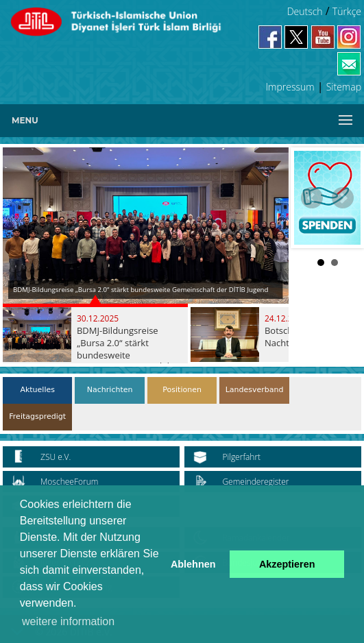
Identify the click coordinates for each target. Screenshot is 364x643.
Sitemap (344, 87)
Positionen (182, 390)
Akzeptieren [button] (287, 564)
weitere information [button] (68, 621)
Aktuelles (37, 390)
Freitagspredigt (37, 416)
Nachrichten (110, 390)
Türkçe (347, 11)
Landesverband (255, 390)
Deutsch (305, 11)
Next (343, 198)
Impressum (290, 87)
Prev (312, 198)
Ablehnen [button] (193, 564)
